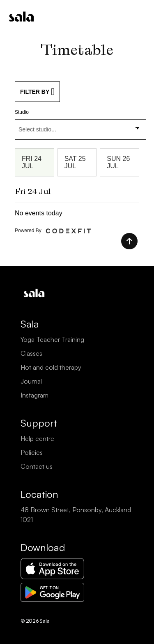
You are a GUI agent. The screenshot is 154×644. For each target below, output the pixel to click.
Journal (31, 381)
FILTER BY (37, 92)
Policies (32, 452)
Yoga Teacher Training (52, 339)
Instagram (34, 395)
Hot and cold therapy (51, 367)
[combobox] (80, 129)
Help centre (37, 438)
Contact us (37, 466)
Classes (31, 353)
